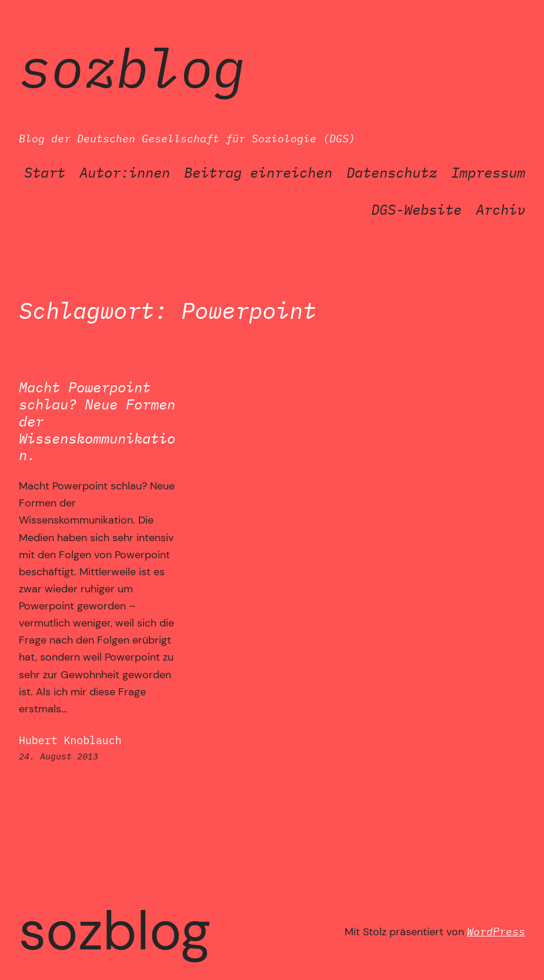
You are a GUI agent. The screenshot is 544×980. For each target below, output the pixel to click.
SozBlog (132, 67)
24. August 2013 (59, 756)
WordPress (496, 931)
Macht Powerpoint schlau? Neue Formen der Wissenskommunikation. (97, 421)
